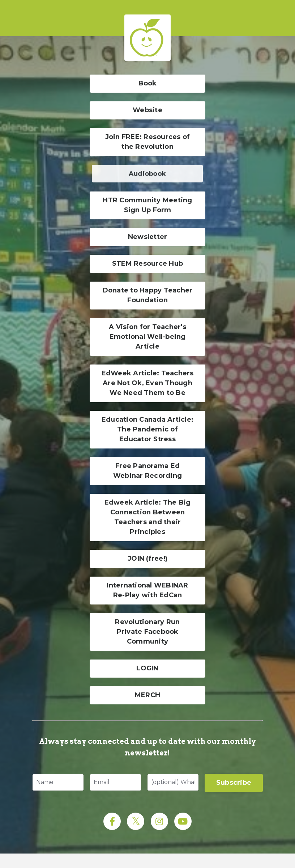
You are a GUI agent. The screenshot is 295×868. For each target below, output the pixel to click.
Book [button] (148, 83)
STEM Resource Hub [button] (147, 264)
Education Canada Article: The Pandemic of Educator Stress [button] (147, 429)
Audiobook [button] (147, 174)
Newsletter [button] (148, 237)
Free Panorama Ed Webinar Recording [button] (147, 471)
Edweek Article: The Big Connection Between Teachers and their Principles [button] (148, 517)
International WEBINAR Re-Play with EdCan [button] (147, 590)
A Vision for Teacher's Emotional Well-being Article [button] (147, 337)
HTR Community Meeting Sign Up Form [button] (147, 205)
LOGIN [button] (147, 668)
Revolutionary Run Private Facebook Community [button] (147, 632)
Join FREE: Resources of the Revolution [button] (148, 142)
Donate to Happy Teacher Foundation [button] (148, 295)
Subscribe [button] (234, 783)
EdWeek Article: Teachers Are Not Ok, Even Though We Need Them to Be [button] (148, 383)
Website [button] (147, 110)
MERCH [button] (147, 695)
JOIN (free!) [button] (147, 559)
